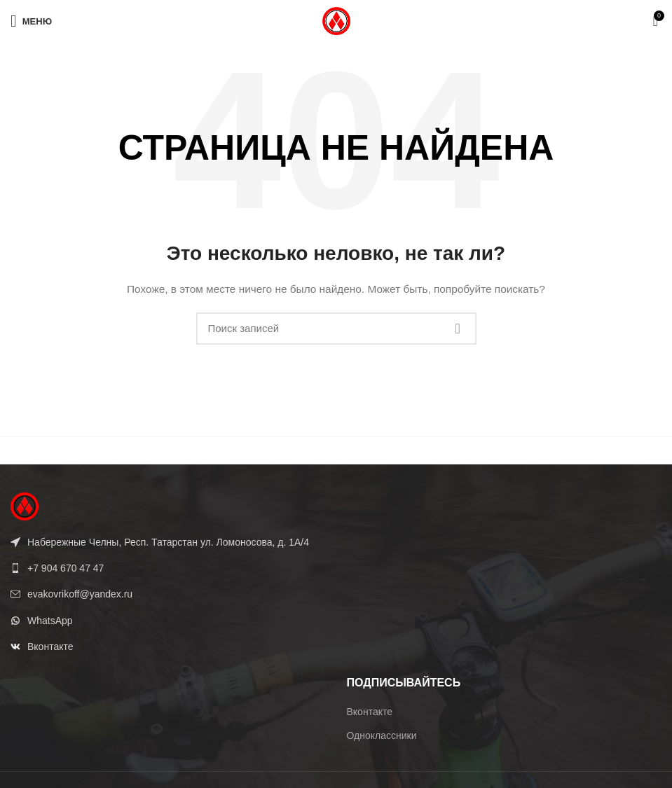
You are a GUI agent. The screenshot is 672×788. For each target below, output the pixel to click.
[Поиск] (336, 329)
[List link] (168, 568)
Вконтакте (370, 712)
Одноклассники (382, 735)
